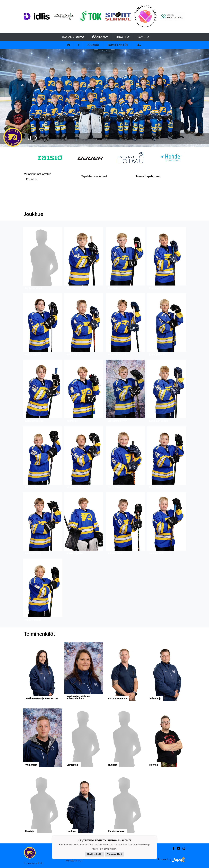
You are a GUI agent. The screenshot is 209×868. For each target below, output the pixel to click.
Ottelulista (31, 191)
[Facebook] (172, 848)
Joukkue (93, 45)
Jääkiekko (100, 37)
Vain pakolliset (115, 854)
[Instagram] (183, 848)
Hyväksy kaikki (95, 854)
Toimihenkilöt (118, 45)
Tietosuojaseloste (34, 863)
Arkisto (143, 37)
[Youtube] (177, 848)
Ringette (122, 37)
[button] (16, 98)
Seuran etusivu (73, 37)
